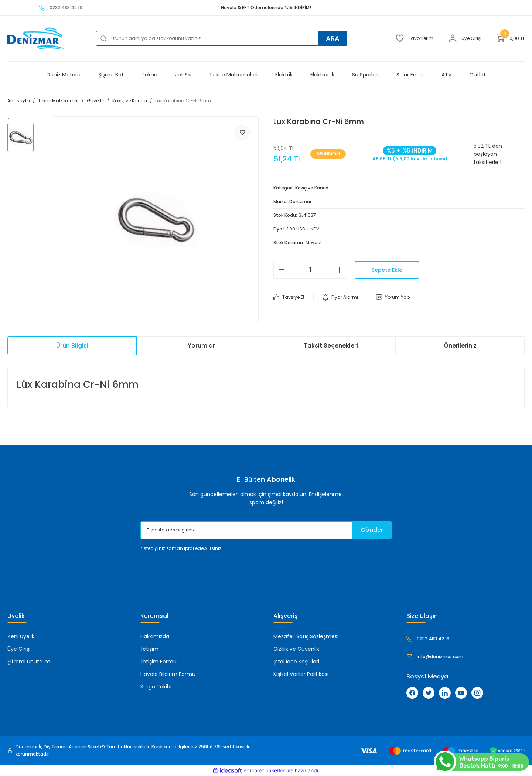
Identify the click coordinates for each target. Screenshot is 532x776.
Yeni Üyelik (21, 636)
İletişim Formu (158, 662)
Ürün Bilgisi (72, 346)
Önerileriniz (460, 346)
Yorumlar (201, 346)
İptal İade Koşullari (296, 662)
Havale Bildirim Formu (168, 674)
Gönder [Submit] (372, 530)
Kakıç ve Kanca (312, 188)
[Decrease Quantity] (281, 270)
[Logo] (36, 38)
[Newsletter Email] (266, 530)
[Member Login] (465, 38)
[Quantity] (310, 270)
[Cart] (510, 38)
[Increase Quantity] (340, 270)
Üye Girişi (19, 649)
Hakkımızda (155, 636)
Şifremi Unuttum (29, 662)
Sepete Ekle (387, 270)
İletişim (149, 649)
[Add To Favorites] (242, 133)
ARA (333, 38)
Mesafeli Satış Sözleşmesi (306, 636)
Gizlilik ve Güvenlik (296, 649)
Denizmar (300, 201)
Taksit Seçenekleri (331, 346)
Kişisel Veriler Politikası (301, 674)
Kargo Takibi (156, 687)
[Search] (222, 38)
